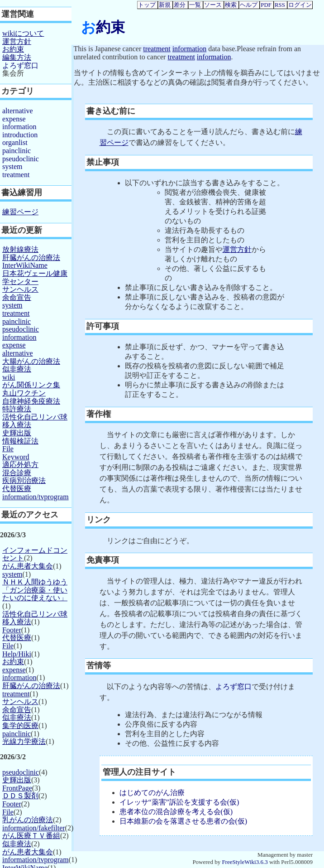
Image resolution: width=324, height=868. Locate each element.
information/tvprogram (36, 497)
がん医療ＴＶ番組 (31, 836)
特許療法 (17, 409)
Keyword (16, 457)
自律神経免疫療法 (31, 401)
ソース (213, 5)
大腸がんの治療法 (31, 361)
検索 (231, 5)
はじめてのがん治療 (152, 793)
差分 (180, 5)
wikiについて (23, 33)
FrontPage (17, 788)
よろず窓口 (233, 687)
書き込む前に (111, 111)
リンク (99, 520)
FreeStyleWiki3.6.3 (245, 862)
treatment (157, 49)
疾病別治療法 (24, 480)
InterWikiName (25, 265)
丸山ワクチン (24, 393)
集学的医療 (20, 726)
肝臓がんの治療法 (31, 258)
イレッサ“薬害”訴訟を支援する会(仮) (179, 802)
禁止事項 (103, 162)
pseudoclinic (21, 159)
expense (14, 119)
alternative (18, 111)
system (12, 166)
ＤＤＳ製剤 (20, 796)
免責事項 (103, 560)
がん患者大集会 (28, 566)
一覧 (195, 5)
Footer (12, 630)
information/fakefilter (34, 828)
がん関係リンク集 (31, 385)
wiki (9, 377)
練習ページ (20, 212)
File (8, 449)
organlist (15, 142)
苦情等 (99, 665)
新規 (165, 5)
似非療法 (17, 369)
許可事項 (103, 326)
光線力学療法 (24, 741)
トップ (147, 5)
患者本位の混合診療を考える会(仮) (176, 812)
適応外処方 (20, 465)
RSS (280, 5)
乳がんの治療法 (28, 820)
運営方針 (237, 249)
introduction (20, 135)
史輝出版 (17, 433)
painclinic (17, 151)
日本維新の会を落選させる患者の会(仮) (183, 821)
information (190, 49)
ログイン (300, 5)
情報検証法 (20, 441)
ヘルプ (249, 5)
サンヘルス (20, 289)
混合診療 (17, 473)
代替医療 (17, 489)
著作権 (99, 414)
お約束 (103, 27)
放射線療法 (20, 249)
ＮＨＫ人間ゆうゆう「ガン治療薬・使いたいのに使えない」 (35, 590)
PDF (266, 5)
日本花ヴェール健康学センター (35, 277)
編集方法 (17, 57)
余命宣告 (17, 297)
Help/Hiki (17, 654)
